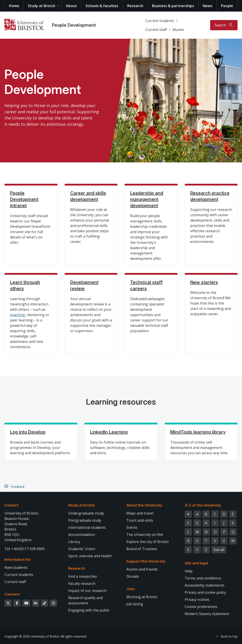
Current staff (156, 30)
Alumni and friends (142, 569)
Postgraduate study (85, 520)
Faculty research (82, 583)
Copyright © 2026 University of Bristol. (32, 636)
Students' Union (82, 549)
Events (132, 527)
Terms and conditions (203, 578)
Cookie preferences (201, 607)
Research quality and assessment (85, 600)
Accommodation (82, 535)
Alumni (178, 30)
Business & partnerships (173, 6)
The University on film (145, 535)
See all (219, 550)
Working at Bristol (142, 597)
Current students (160, 21)
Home (14, 6)
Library (74, 542)
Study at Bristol (41, 6)
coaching (17, 315)
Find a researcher (83, 576)
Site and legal (196, 563)
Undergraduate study (86, 513)
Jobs (131, 589)
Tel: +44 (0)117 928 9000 (25, 549)
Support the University (146, 561)
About (71, 6)
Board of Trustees (142, 549)
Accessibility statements (205, 585)
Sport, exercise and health (90, 556)
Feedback (18, 487)
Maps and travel (140, 513)
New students (16, 567)
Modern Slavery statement (207, 614)
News (208, 6)
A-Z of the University (203, 505)
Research (135, 6)
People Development (74, 25)
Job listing (135, 604)
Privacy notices (197, 600)
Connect (12, 594)
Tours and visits (140, 520)
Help (189, 571)
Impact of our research (87, 591)
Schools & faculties (102, 6)
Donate (133, 576)
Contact (11, 505)
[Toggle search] (224, 25)
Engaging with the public (89, 610)
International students (87, 527)
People (227, 6)
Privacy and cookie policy (205, 592)
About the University (144, 505)
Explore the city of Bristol (147, 542)
